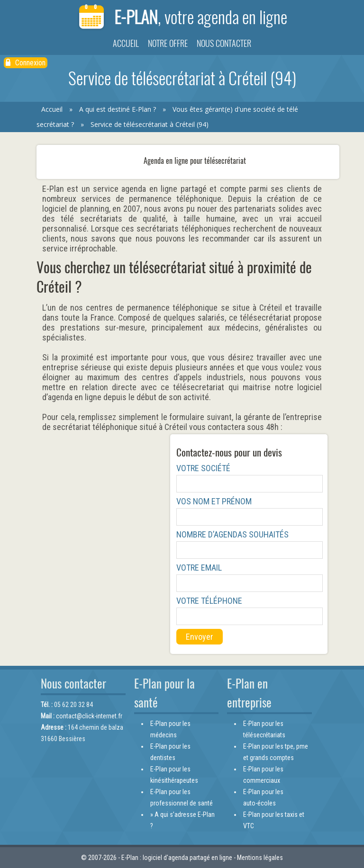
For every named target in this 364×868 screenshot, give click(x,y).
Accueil (126, 43)
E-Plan (182, 18)
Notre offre (168, 43)
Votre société (203, 468)
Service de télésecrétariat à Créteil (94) (150, 124)
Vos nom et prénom (214, 501)
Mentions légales (260, 858)
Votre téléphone (209, 601)
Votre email (199, 568)
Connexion (26, 63)
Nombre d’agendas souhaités (232, 534)
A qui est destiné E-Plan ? (118, 109)
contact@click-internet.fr (89, 716)
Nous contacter (224, 43)
